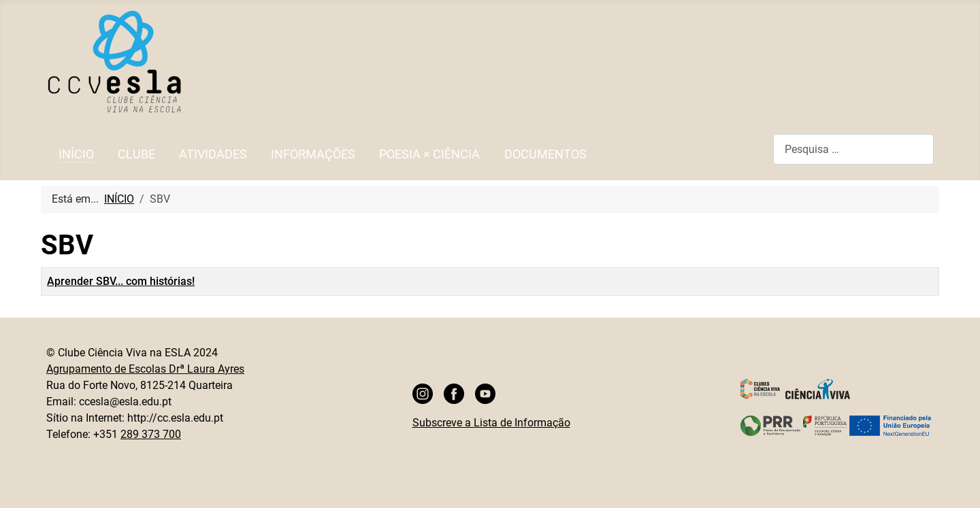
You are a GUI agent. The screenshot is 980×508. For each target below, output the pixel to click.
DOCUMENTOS (545, 154)
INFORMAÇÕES (313, 154)
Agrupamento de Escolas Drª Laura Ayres (145, 369)
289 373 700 (151, 434)
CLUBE (136, 154)
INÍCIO (76, 154)
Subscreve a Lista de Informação (491, 423)
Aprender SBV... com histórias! (121, 281)
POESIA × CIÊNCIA (429, 154)
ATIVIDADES (213, 154)
